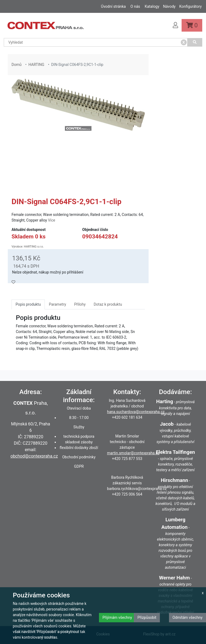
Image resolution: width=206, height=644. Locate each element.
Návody (169, 6)
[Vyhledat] (195, 42)
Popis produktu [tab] (28, 304)
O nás (135, 6)
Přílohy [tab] (80, 304)
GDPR (79, 466)
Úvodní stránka (113, 6)
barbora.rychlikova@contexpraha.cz (137, 489)
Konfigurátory (190, 6)
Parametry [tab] (57, 304)
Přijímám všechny (117, 617)
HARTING (36, 65)
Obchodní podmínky (79, 457)
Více (52, 220)
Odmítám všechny (187, 617)
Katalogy (152, 6)
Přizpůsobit (147, 617)
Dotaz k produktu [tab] (108, 304)
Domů (16, 65)
